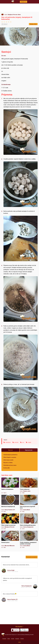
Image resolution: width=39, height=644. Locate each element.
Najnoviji (10, 450)
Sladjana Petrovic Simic (14, 15)
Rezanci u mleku (8, 463)
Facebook (4, 639)
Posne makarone (29, 486)
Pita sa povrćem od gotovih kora (29, 504)
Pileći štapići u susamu (10, 457)
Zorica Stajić (11, 570)
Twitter (9, 639)
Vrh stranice (19, 626)
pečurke (16, 442)
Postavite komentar (32, 557)
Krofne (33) (6, 468)
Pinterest (22, 639)
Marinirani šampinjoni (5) (10, 504)
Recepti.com (3, 635)
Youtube (13, 639)
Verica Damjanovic (27, 586)
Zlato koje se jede (8, 460)
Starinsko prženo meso (10, 465)
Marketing (27, 635)
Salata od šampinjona (10, 486)
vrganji (29, 442)
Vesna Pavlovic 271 (12, 599)
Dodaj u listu (33, 24)
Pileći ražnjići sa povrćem (10, 521)
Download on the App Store (15, 630)
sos (23, 442)
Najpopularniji (29, 450)
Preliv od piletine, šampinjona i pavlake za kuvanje (29, 539)
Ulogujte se (24, 2)
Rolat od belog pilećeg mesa (29, 521)
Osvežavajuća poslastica (10, 455)
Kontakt (32, 635)
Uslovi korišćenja (21, 635)
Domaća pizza (10, 539)
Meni (20, 642)
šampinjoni (8, 442)
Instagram (17, 639)
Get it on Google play (24, 630)
